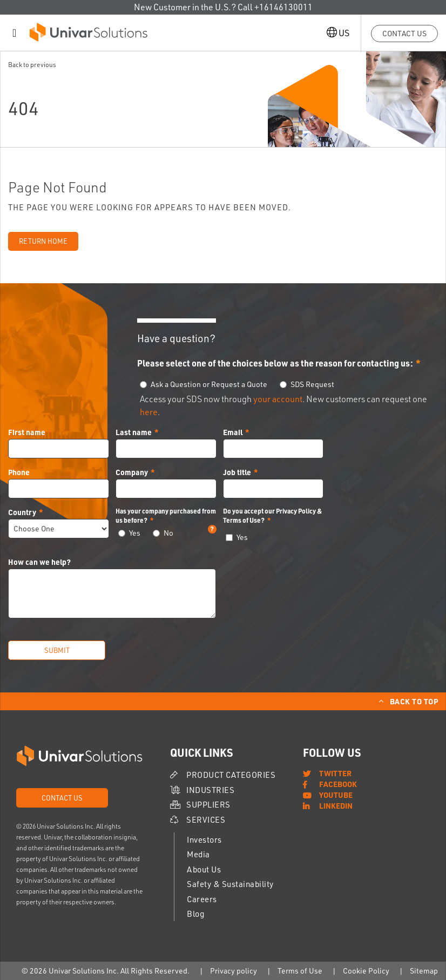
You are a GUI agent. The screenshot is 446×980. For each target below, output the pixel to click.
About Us (204, 869)
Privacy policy (234, 971)
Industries (210, 790)
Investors (204, 840)
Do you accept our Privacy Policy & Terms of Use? (272, 515)
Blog (195, 914)
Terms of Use (300, 971)
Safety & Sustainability (230, 884)
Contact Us (404, 33)
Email (233, 432)
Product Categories (231, 775)
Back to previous (32, 65)
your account (278, 399)
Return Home (43, 241)
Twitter (335, 773)
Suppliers (208, 805)
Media (198, 854)
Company (132, 472)
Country (22, 512)
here (149, 412)
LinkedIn (336, 805)
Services (206, 820)
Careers (202, 899)
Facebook (338, 784)
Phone (19, 472)
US (338, 33)
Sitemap (424, 971)
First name (27, 432)
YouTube (336, 795)
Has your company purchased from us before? (166, 516)
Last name (134, 432)
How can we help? (39, 562)
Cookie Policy (366, 971)
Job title (237, 472)
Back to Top (414, 701)
